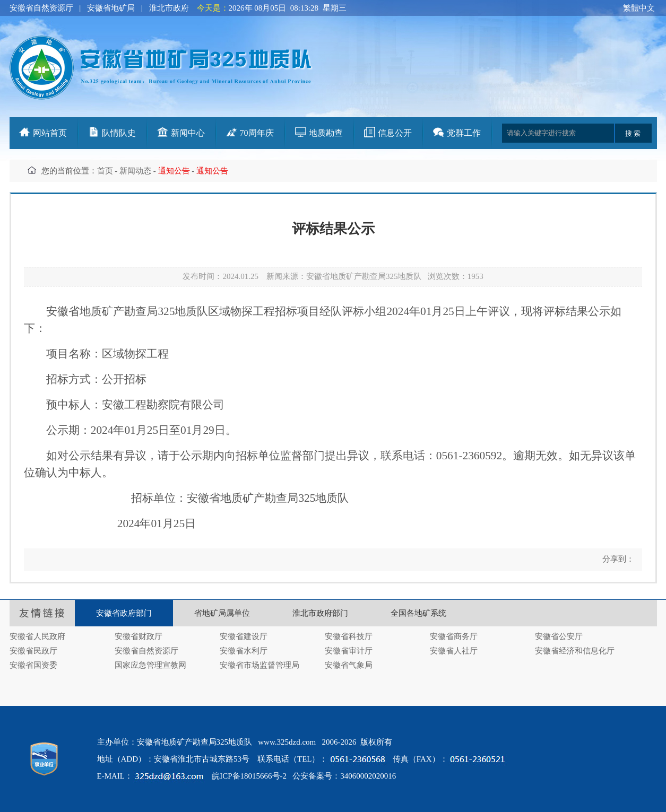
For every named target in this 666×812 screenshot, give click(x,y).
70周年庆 (257, 133)
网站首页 (50, 133)
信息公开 (395, 133)
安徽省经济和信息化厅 (575, 651)
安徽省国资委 (33, 665)
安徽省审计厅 (349, 651)
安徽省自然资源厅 (41, 8)
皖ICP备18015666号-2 (249, 776)
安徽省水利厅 (244, 651)
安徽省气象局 (349, 665)
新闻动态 (135, 171)
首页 (105, 171)
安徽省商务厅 (454, 636)
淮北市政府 (169, 8)
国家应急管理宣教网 (150, 665)
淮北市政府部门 (320, 613)
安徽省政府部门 (124, 613)
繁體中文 (639, 8)
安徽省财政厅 (139, 636)
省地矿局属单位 (222, 613)
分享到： (617, 559)
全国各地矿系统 (418, 613)
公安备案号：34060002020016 (344, 776)
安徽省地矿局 (111, 8)
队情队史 (119, 133)
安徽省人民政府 (37, 636)
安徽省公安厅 (559, 636)
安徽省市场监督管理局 (260, 665)
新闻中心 (188, 133)
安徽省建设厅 (244, 636)
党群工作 (464, 133)
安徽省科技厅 (349, 636)
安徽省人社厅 (454, 651)
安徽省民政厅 (33, 651)
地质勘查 (326, 133)
